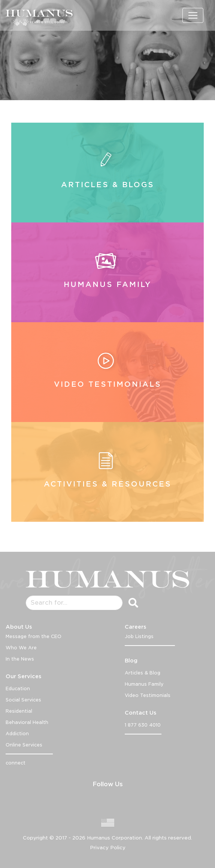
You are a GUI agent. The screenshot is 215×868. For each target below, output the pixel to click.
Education (18, 689)
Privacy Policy (108, 848)
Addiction (17, 734)
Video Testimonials (148, 695)
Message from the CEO (34, 636)
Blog (131, 661)
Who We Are (21, 648)
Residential (19, 711)
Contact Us (140, 713)
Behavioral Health (27, 722)
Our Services (23, 676)
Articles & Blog (143, 673)
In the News (20, 659)
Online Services (24, 745)
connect (16, 763)
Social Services (23, 700)
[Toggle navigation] (193, 15)
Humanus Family (144, 684)
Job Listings (139, 636)
